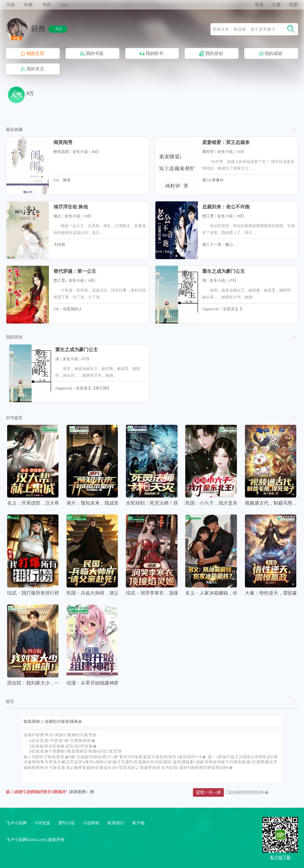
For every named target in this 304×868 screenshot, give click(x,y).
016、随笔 (62, 180)
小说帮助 (91, 823)
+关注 (58, 29)
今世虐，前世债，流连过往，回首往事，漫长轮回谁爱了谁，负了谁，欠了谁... (100, 294)
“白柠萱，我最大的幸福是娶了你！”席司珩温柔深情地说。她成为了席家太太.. (248, 165)
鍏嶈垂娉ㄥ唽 (82, 792)
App (64, 5)
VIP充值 (43, 823)
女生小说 (80, 152)
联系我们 (116, 823)
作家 (28, 5)
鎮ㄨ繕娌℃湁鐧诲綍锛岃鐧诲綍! (36, 792)
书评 (47, 5)
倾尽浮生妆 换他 (71, 207)
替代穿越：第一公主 (75, 271)
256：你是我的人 (68, 309)
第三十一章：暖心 (218, 245)
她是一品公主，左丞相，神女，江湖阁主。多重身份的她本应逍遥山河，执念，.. (100, 229)
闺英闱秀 (63, 142)
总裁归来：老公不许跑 (226, 207)
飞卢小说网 (16, 823)
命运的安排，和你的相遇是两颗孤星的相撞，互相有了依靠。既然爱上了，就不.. (248, 229)
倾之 (57, 216)
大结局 (59, 245)
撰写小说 (66, 823)
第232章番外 (213, 180)
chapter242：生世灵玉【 (222, 309)
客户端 (138, 823)
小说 (10, 5)
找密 (294, 5)
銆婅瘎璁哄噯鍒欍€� (249, 792)
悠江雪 (208, 216)
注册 (276, 5)
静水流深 (61, 152)
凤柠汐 (208, 152)
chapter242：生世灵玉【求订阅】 (83, 388)
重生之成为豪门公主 (224, 271)
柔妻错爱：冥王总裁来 (226, 142)
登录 (259, 5)
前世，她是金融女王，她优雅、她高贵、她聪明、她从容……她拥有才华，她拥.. (248, 294)
